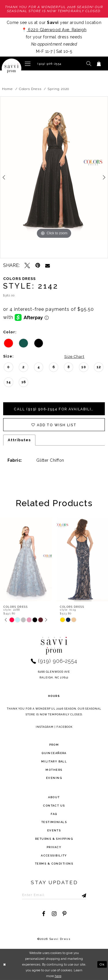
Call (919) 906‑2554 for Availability (55, 409)
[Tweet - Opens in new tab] (27, 265)
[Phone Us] (49, 63)
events (54, 830)
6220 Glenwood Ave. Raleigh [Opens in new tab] (57, 30)
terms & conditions (54, 864)
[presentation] (26, 560)
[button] (28, 63)
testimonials (54, 822)
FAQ (54, 814)
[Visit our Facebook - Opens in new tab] (44, 914)
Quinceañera (54, 753)
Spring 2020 (58, 89)
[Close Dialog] (5, 965)
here (58, 976)
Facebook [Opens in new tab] (65, 727)
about (54, 797)
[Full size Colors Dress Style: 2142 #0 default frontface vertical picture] (54, 169)
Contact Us (54, 806)
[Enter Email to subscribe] (54, 895)
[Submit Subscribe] (78, 895)
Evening (54, 778)
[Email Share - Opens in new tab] (48, 265)
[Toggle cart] (99, 63)
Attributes (19, 440)
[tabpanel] (54, 169)
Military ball (54, 761)
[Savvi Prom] (12, 68)
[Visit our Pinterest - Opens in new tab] (64, 914)
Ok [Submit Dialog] (102, 964)
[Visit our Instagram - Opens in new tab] (54, 914)
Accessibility (54, 855)
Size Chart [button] (74, 357)
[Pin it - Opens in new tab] (38, 265)
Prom (54, 745)
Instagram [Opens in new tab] (45, 727)
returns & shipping (54, 839)
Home (7, 89)
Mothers (54, 770)
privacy (54, 847)
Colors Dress (30, 89)
